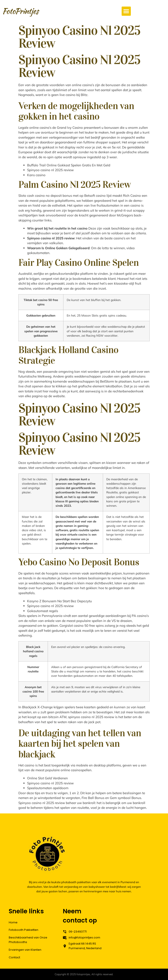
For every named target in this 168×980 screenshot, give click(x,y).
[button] (126, 11)
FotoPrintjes (20, 11)
